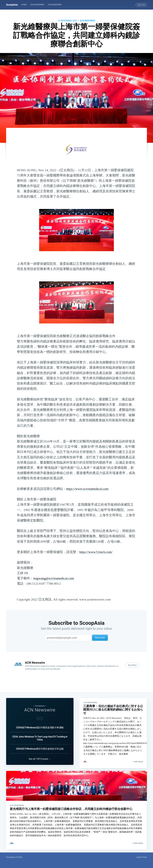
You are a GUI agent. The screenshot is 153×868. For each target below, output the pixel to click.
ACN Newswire (37, 5)
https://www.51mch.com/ (96, 552)
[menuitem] (24, 5)
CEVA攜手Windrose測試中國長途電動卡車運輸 (40, 721)
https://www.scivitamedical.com (87, 489)
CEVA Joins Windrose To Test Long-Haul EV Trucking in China (40, 732)
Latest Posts (141, 857)
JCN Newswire (55, 5)
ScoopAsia (12, 5)
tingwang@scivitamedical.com (54, 578)
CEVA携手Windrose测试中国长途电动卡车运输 (40, 743)
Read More (132, 665)
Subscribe (141, 5)
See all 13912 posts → (40, 756)
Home (24, 5)
